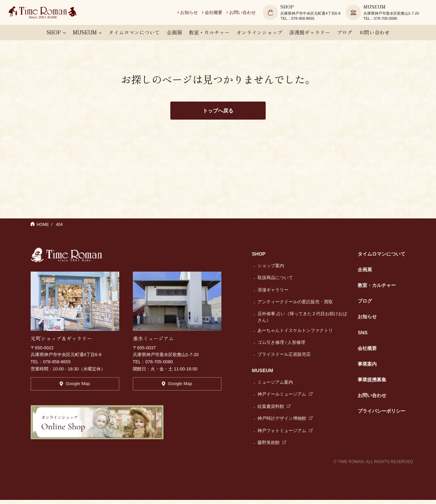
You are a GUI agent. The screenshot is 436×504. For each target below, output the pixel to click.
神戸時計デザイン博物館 (285, 422)
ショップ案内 (271, 270)
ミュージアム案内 (275, 386)
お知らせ (193, 13)
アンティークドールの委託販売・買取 (295, 306)
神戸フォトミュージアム (285, 435)
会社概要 (218, 13)
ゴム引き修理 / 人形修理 (282, 346)
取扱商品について (275, 282)
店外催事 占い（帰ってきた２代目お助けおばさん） (302, 321)
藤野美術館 (272, 447)
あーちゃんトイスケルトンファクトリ (295, 334)
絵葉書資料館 (274, 410)
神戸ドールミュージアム (285, 399)
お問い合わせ (247, 13)
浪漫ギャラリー (273, 294)
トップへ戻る (218, 114)
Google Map (75, 390)
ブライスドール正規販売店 (284, 359)
